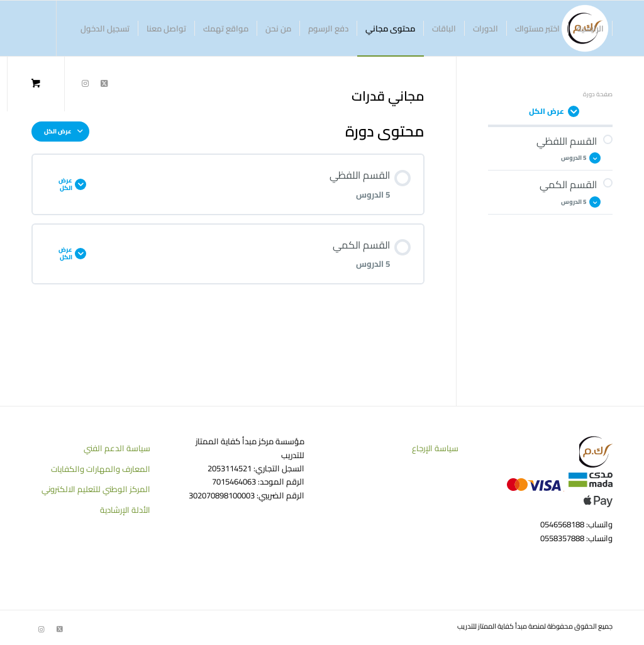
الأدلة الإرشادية (125, 510)
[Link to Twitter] (104, 83)
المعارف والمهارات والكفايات (101, 469)
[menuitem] (591, 28)
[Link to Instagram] (85, 83)
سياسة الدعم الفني (117, 448)
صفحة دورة (598, 94)
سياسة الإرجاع (435, 448)
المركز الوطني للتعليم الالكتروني (96, 489)
